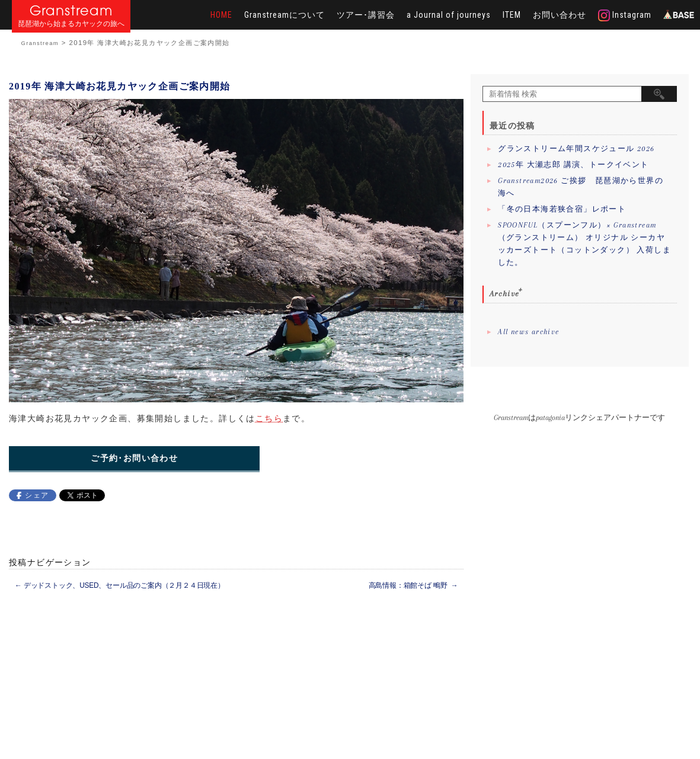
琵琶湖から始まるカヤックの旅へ (71, 24)
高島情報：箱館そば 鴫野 (413, 585)
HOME (221, 15)
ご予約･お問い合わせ (134, 458)
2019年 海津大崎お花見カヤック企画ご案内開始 (120, 86)
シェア (37, 495)
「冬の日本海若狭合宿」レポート (562, 209)
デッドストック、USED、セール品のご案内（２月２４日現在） (120, 585)
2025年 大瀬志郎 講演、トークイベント (573, 165)
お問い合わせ (560, 15)
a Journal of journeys (449, 15)
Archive (505, 294)
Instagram (625, 15)
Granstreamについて (285, 15)
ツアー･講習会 (366, 15)
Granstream (71, 10)
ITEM (512, 15)
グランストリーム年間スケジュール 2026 (576, 149)
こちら (269, 418)
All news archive (528, 332)
